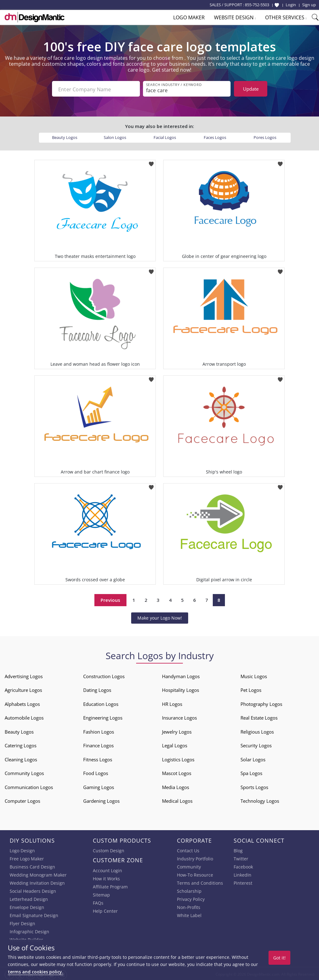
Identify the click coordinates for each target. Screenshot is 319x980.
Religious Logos (257, 730)
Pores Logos (265, 136)
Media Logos (176, 786)
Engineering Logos (103, 716)
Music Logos (254, 675)
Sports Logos (254, 786)
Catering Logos (21, 744)
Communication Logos (29, 786)
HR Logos (172, 703)
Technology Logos (260, 800)
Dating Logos (97, 689)
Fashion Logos (99, 730)
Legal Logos (175, 744)
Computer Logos (22, 800)
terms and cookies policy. (36, 972)
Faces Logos (215, 136)
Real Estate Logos (259, 716)
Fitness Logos (98, 758)
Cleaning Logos (21, 758)
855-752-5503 (257, 5)
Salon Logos (115, 136)
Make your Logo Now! (160, 617)
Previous (110, 599)
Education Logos (101, 703)
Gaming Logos (99, 786)
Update (251, 89)
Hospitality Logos (181, 689)
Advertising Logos (24, 675)
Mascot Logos (177, 772)
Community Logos (24, 772)
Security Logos (256, 744)
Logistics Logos (178, 758)
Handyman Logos (181, 675)
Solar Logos (253, 758)
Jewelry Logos (177, 730)
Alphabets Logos (22, 703)
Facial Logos (165, 136)
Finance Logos (98, 744)
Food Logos (96, 772)
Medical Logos (177, 800)
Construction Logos (104, 675)
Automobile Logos (24, 716)
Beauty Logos (65, 136)
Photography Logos (261, 703)
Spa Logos (251, 772)
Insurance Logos (179, 716)
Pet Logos (251, 689)
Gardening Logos (101, 800)
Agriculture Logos (23, 689)
